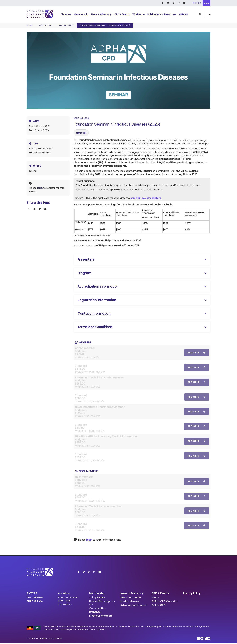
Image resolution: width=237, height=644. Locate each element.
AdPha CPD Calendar (165, 601)
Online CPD (159, 605)
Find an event (66, 25)
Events (156, 598)
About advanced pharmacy (69, 599)
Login (197, 3)
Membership (81, 14)
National (81, 133)
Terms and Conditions (95, 327)
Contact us (65, 605)
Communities (98, 609)
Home (29, 25)
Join (206, 3)
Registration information (97, 300)
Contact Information (94, 313)
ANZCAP (183, 14)
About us (66, 14)
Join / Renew (97, 598)
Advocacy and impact (130, 607)
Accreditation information (98, 286)
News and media (131, 598)
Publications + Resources (162, 14)
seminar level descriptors (146, 198)
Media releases (130, 601)
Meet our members (101, 617)
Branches (95, 613)
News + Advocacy (101, 14)
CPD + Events (122, 14)
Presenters (86, 260)
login (40, 188)
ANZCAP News (36, 598)
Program (84, 273)
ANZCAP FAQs (35, 601)
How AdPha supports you (103, 603)
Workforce (138, 14)
